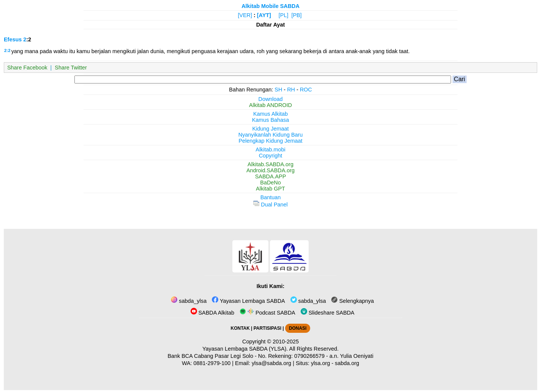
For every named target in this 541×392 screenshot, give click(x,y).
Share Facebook (27, 68)
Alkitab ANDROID (270, 105)
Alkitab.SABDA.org (270, 164)
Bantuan (271, 197)
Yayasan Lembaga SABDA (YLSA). (245, 349)
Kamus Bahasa (271, 120)
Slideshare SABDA (328, 313)
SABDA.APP (271, 176)
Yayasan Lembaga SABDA (248, 301)
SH (278, 90)
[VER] (245, 15)
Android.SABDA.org (270, 170)
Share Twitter (71, 68)
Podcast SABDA (267, 313)
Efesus (13, 39)
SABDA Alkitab (212, 313)
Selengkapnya (352, 301)
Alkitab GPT (270, 189)
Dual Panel (270, 205)
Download (271, 99)
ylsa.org (320, 363)
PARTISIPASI (267, 328)
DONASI (298, 328)
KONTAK (240, 328)
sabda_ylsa (189, 301)
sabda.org (347, 363)
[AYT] (264, 15)
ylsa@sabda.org (271, 363)
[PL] (284, 15)
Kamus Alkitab (270, 114)
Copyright (271, 156)
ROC (306, 90)
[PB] (296, 15)
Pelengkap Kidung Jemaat (270, 141)
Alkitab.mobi (270, 150)
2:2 (7, 50)
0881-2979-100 (212, 363)
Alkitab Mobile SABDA (270, 6)
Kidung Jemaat (271, 129)
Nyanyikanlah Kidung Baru (271, 135)
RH (291, 90)
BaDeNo (270, 183)
